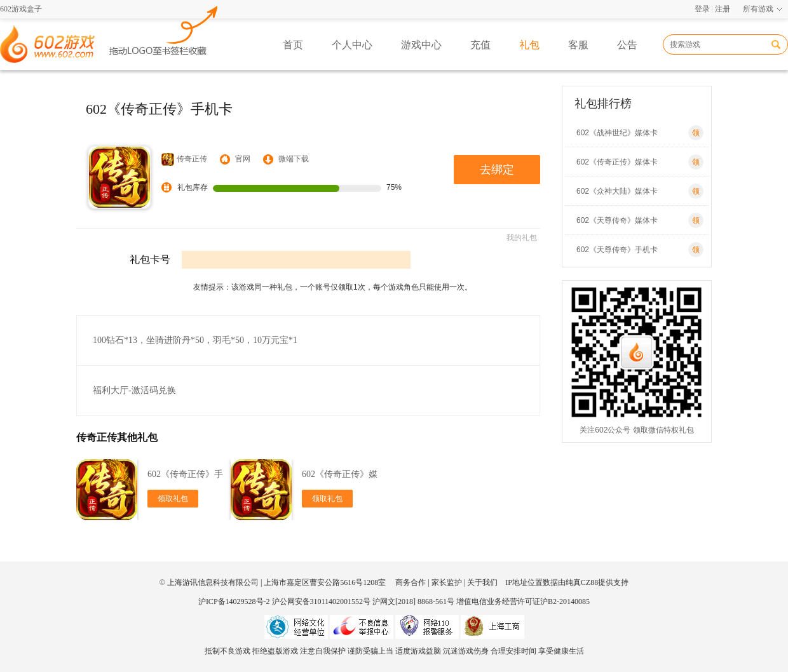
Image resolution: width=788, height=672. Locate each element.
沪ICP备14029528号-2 (234, 601)
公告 (627, 45)
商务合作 (411, 582)
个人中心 (352, 45)
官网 (243, 159)
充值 (480, 45)
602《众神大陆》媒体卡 (640, 191)
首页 (293, 45)
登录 (702, 9)
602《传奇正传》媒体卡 (640, 162)
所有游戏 (758, 9)
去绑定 (497, 170)
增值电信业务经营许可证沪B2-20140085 (523, 601)
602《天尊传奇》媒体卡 (640, 220)
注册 (723, 9)
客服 (578, 45)
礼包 (529, 45)
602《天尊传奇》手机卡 (640, 250)
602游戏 (164, 29)
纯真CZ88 (582, 582)
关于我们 (482, 582)
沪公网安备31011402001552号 (322, 601)
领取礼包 (173, 499)
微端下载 (294, 159)
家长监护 (447, 582)
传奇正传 (184, 159)
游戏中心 (421, 45)
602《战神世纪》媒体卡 (640, 133)
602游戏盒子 (21, 9)
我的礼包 (522, 238)
